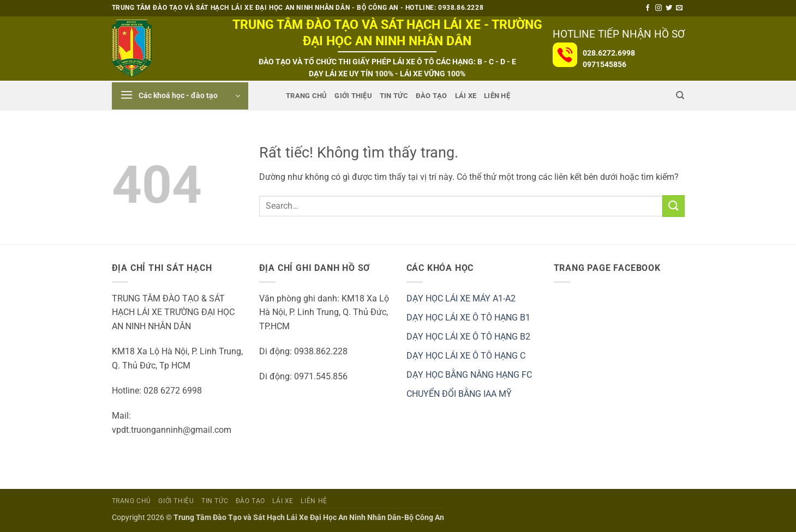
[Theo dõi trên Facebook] (648, 8)
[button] (180, 96)
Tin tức (394, 96)
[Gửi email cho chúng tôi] (679, 8)
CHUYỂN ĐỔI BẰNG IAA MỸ (459, 394)
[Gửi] (673, 206)
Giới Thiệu (353, 96)
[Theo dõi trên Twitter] (669, 8)
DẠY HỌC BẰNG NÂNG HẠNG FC (469, 375)
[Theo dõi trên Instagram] (659, 8)
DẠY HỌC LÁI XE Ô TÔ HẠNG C (466, 356)
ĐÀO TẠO (432, 96)
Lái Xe (466, 96)
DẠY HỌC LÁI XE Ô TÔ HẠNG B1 (468, 318)
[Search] (680, 95)
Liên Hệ (497, 96)
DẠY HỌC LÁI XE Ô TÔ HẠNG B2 (468, 337)
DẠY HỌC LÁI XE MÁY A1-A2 (461, 298)
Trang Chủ (306, 96)
